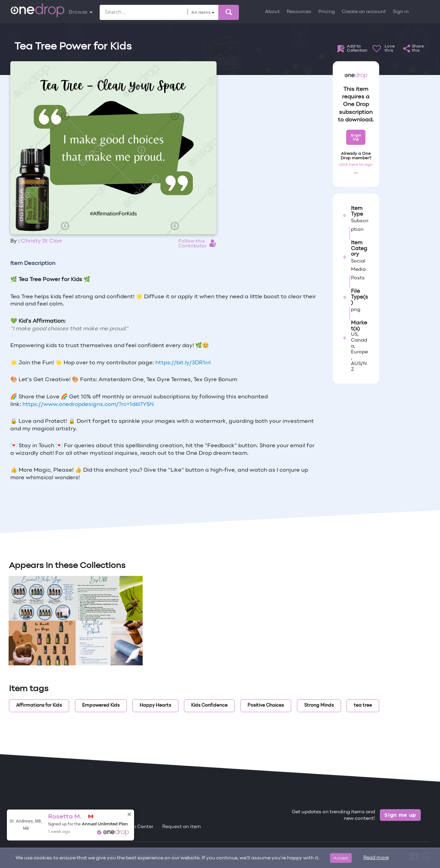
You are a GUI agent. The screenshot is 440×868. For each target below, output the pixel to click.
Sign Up (356, 137)
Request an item (182, 827)
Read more (376, 858)
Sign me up (400, 815)
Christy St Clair (42, 241)
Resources (299, 12)
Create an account (364, 12)
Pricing (327, 12)
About (272, 12)
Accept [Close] (341, 858)
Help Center (139, 827)
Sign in (401, 12)
